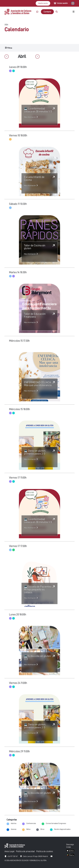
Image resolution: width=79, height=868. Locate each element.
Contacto (47, 12)
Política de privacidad (25, 851)
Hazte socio (43, 3)
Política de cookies (45, 851)
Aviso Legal (9, 851)
